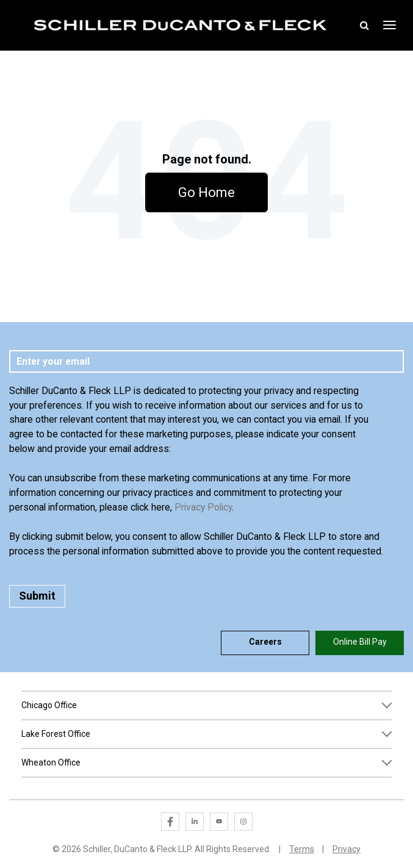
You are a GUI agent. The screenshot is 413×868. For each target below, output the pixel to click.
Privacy (347, 849)
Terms (302, 849)
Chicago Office (49, 705)
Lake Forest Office (56, 734)
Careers (265, 642)
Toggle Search (365, 25)
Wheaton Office (51, 762)
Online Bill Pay (360, 642)
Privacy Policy (203, 507)
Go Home (206, 192)
